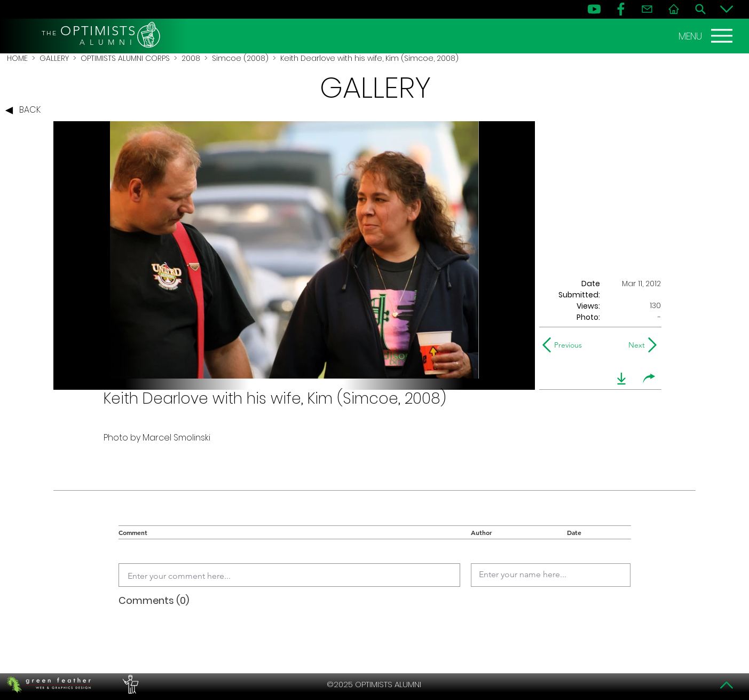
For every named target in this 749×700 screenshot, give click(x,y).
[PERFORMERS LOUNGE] (129, 685)
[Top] (727, 685)
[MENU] (707, 36)
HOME (17, 58)
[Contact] (647, 9)
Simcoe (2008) (240, 58)
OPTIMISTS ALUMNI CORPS (125, 58)
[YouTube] (594, 9)
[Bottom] (727, 9)
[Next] (634, 345)
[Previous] (565, 345)
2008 (191, 58)
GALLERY (54, 58)
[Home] (674, 9)
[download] (621, 379)
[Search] (700, 9)
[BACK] (26, 111)
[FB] (621, 9)
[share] (649, 379)
